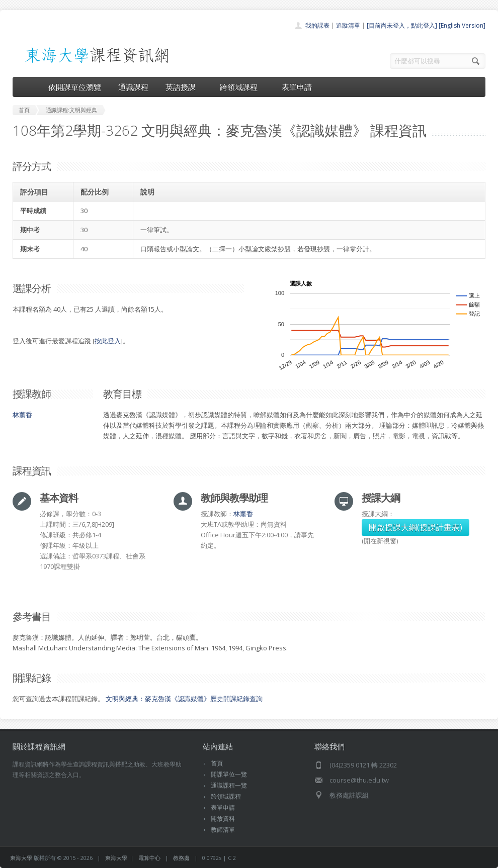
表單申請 (297, 87)
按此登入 (108, 341)
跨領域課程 (242, 87)
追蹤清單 (348, 25)
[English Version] (462, 25)
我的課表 (317, 25)
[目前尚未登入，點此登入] (402, 25)
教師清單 (223, 830)
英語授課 (184, 87)
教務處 (181, 858)
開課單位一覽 (229, 774)
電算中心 (149, 858)
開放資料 (223, 818)
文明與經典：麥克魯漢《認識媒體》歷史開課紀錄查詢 (184, 699)
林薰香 (22, 415)
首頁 (217, 763)
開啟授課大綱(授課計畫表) (416, 527)
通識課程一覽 (229, 785)
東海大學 (21, 858)
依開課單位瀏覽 (75, 87)
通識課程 (133, 87)
